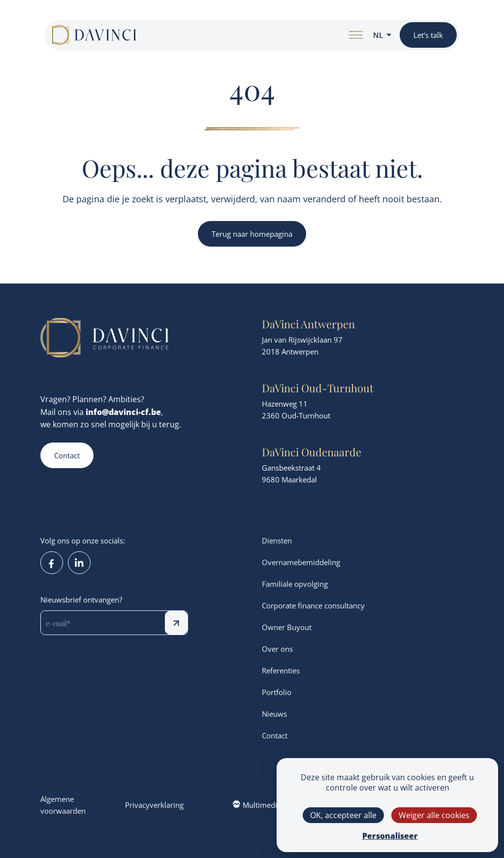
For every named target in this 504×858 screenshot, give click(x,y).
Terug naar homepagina (252, 234)
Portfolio (277, 692)
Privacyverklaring (154, 805)
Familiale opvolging (295, 584)
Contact (67, 455)
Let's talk (428, 35)
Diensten (277, 540)
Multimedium (261, 805)
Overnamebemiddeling (301, 562)
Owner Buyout (287, 627)
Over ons (277, 649)
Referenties (281, 670)
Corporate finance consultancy (313, 605)
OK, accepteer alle (343, 815)
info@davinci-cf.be (123, 412)
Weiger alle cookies (434, 815)
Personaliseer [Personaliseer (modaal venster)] (390, 836)
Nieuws (274, 714)
